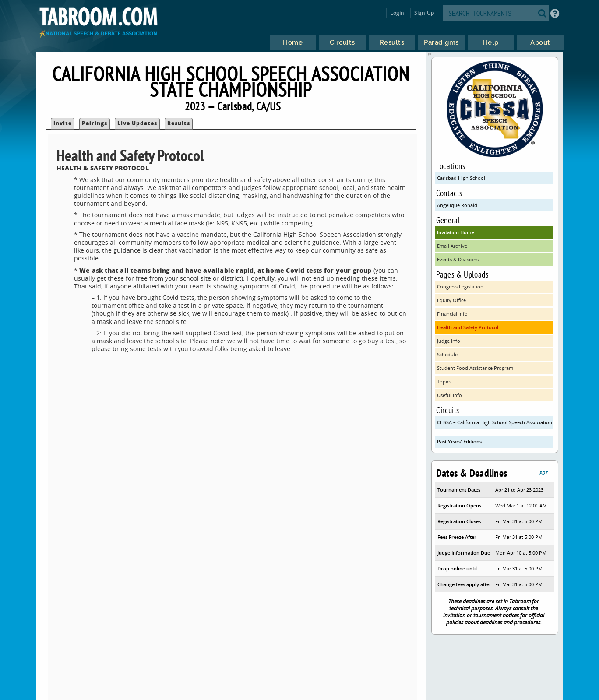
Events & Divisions (458, 259)
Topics (444, 382)
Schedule (447, 354)
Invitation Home (456, 232)
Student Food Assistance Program (475, 368)
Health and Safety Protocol (468, 327)
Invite (63, 123)
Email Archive (452, 246)
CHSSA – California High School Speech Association (495, 422)
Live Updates (137, 123)
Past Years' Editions (459, 441)
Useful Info (449, 395)
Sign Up (424, 13)
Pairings (95, 123)
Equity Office (451, 300)
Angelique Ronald (457, 205)
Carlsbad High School (461, 178)
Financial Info (452, 314)
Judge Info (449, 341)
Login (397, 13)
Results (179, 123)
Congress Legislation (460, 287)
